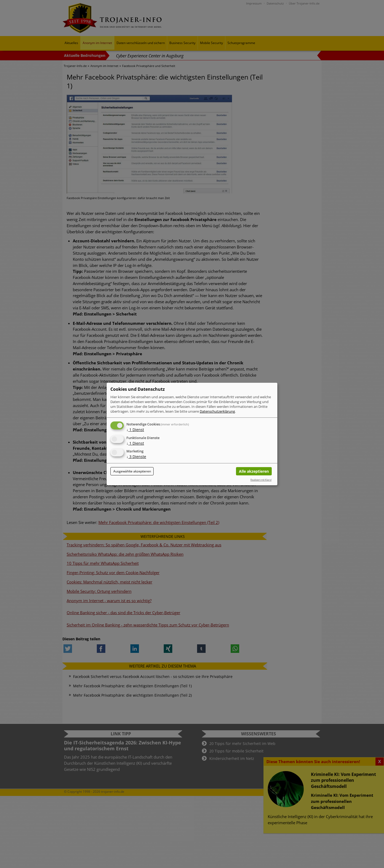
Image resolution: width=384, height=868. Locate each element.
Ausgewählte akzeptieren (132, 471)
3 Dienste (136, 457)
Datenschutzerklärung (217, 411)
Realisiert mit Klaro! (261, 480)
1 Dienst (135, 430)
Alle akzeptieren (254, 471)
